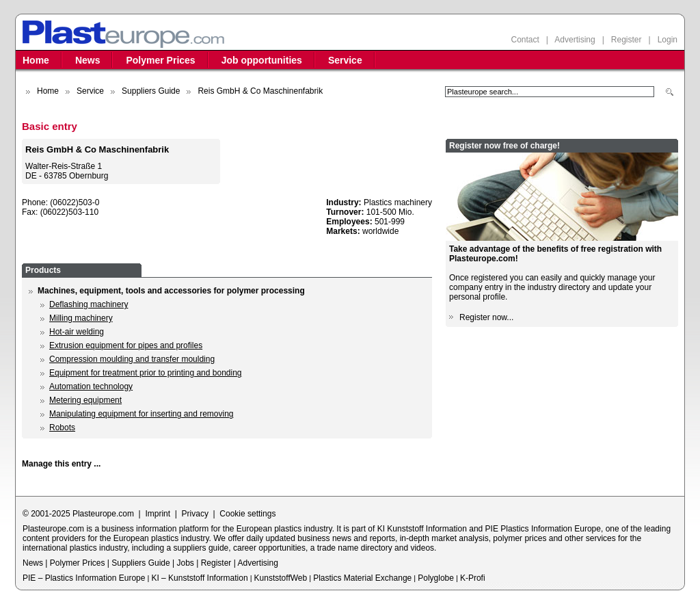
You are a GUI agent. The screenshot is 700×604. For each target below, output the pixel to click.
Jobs (185, 563)
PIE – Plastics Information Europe (84, 578)
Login (668, 40)
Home (36, 60)
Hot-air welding (77, 332)
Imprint (158, 514)
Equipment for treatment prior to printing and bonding (146, 373)
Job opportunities (262, 60)
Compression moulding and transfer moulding (132, 359)
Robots (62, 428)
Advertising (575, 40)
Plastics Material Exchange (362, 578)
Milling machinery (81, 318)
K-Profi (473, 578)
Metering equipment (85, 400)
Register (627, 40)
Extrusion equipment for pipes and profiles (126, 345)
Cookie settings (247, 514)
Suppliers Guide (151, 91)
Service (345, 60)
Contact (525, 40)
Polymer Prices (160, 60)
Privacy (195, 514)
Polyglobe (436, 578)
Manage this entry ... (61, 464)
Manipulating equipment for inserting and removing (142, 414)
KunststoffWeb (281, 578)
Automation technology (91, 386)
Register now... (486, 317)
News (88, 60)
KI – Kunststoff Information (199, 578)
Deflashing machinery (89, 304)
